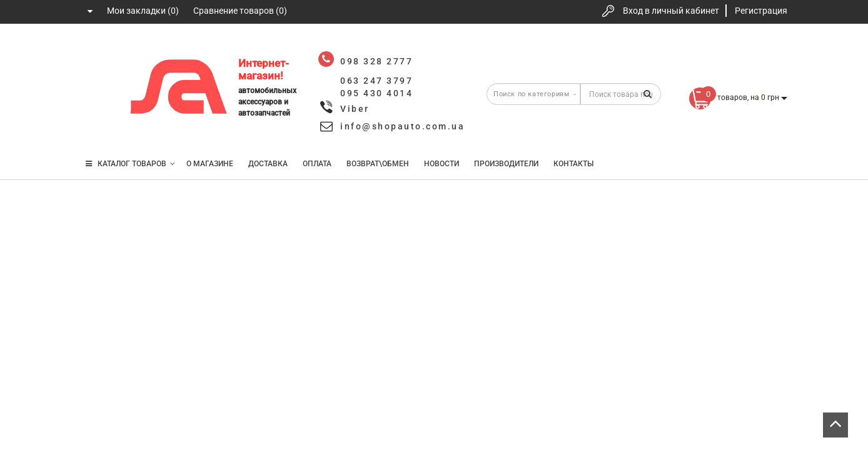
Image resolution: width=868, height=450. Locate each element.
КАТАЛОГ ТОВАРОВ (130, 164)
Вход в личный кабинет (671, 11)
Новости (442, 164)
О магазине (210, 164)
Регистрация (761, 11)
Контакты (573, 164)
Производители (506, 164)
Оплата (317, 164)
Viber (355, 109)
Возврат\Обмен (378, 164)
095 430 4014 (99, 127)
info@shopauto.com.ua (402, 126)
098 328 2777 (98, 52)
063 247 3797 (98, 89)
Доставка (268, 164)
